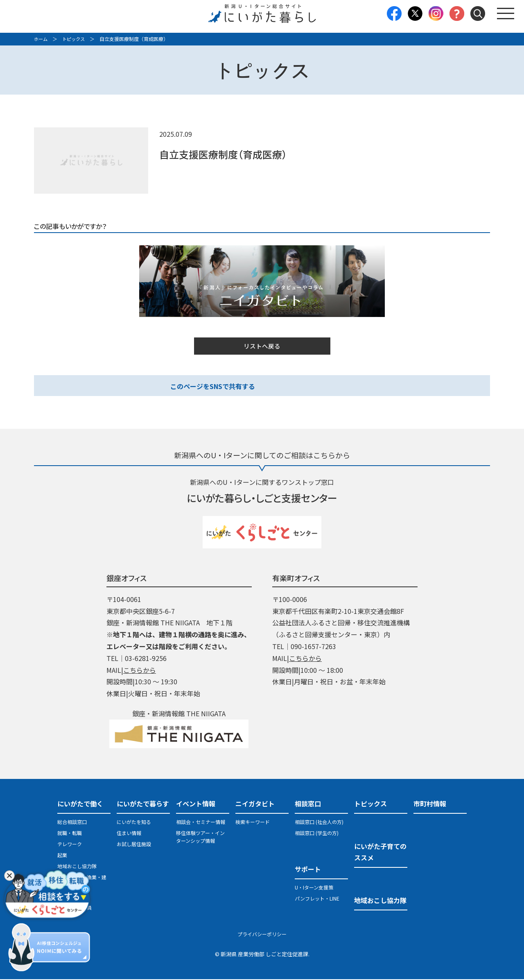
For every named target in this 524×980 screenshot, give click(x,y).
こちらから (140, 671)
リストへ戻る (262, 346)
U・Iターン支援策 (314, 888)
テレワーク (70, 845)
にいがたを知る (134, 823)
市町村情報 (430, 804)
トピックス (76, 39)
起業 (62, 856)
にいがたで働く (80, 804)
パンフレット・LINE (317, 899)
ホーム (41, 39)
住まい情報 (129, 834)
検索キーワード (253, 823)
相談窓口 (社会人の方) (319, 823)
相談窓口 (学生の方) (317, 834)
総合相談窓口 (72, 823)
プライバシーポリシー (262, 935)
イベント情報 (196, 804)
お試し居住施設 (134, 845)
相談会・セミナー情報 (201, 823)
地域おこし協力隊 (77, 867)
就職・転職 (70, 834)
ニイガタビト (255, 804)
